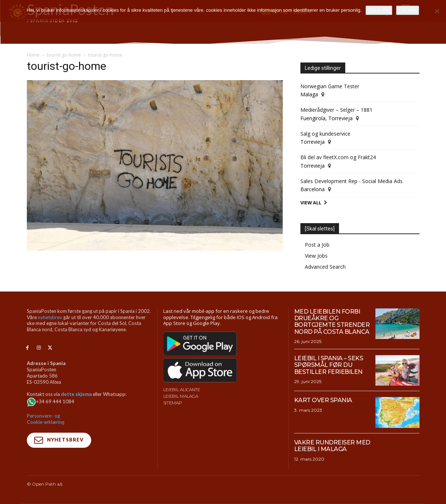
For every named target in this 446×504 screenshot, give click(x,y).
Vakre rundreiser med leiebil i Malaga (332, 446)
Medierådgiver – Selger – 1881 (336, 110)
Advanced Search (325, 267)
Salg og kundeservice (325, 134)
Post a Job (317, 245)
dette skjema (76, 394)
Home (33, 55)
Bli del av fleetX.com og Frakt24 (338, 157)
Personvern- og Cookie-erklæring (46, 419)
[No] (437, 11)
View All (311, 203)
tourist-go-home (64, 55)
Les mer (408, 10)
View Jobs (316, 256)
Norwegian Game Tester (330, 86)
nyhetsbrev (50, 317)
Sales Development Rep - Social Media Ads (352, 181)
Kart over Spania (323, 400)
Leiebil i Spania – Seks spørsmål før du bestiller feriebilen (329, 365)
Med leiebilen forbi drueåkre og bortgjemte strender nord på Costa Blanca (332, 322)
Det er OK (379, 10)
